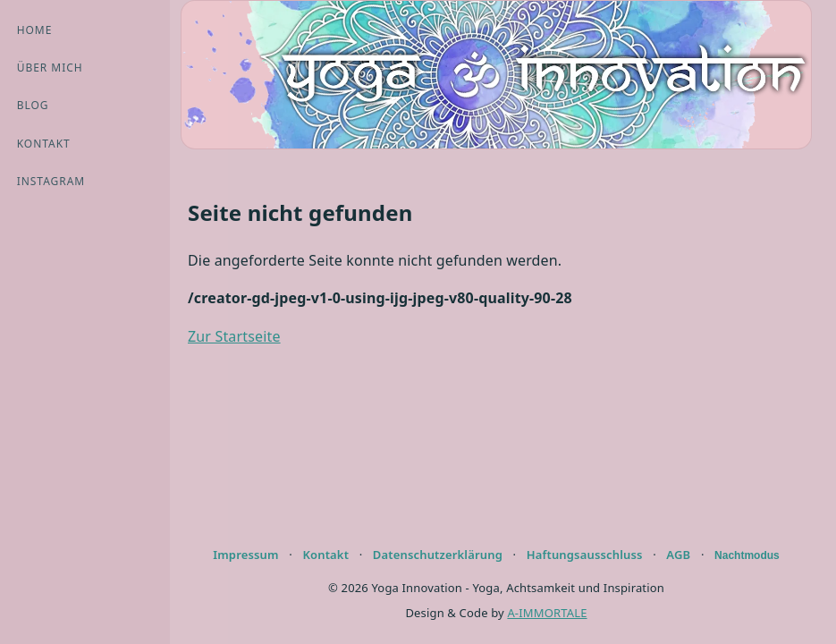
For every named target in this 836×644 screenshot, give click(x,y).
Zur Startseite (234, 336)
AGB (678, 555)
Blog (33, 105)
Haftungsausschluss (585, 555)
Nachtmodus (747, 555)
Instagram (51, 181)
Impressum (245, 555)
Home (35, 30)
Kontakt (44, 144)
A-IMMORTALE (547, 613)
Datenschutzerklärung (438, 555)
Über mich (50, 68)
